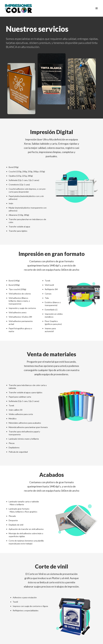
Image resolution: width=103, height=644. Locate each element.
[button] (97, 8)
